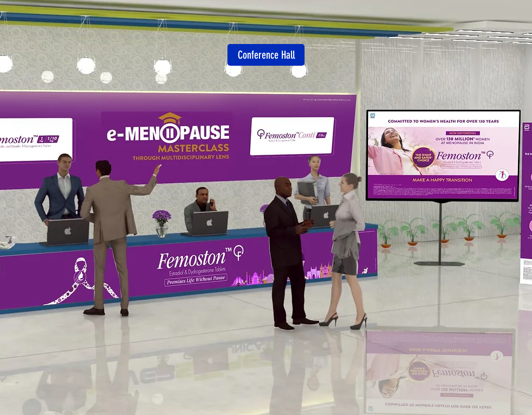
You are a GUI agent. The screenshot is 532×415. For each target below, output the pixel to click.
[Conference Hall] (266, 55)
